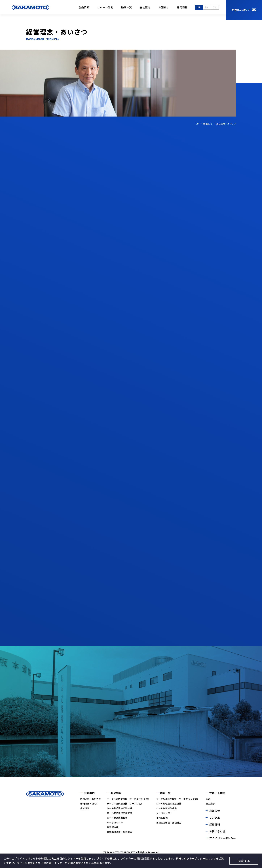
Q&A (208, 799)
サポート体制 (105, 7)
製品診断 (210, 803)
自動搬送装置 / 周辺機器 (120, 832)
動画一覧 (127, 7)
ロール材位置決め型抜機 (120, 813)
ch (215, 7)
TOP (196, 123)
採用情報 (182, 7)
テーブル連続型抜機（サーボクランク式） (128, 799)
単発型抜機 (113, 827)
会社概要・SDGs (89, 803)
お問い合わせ (241, 10)
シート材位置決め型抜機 (120, 808)
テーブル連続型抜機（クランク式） (125, 803)
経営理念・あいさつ (91, 799)
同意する (244, 861)
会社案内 (145, 7)
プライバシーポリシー (223, 838)
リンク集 (215, 818)
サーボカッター (115, 822)
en (207, 7)
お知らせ (164, 7)
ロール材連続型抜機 (117, 818)
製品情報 (84, 7)
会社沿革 (85, 808)
